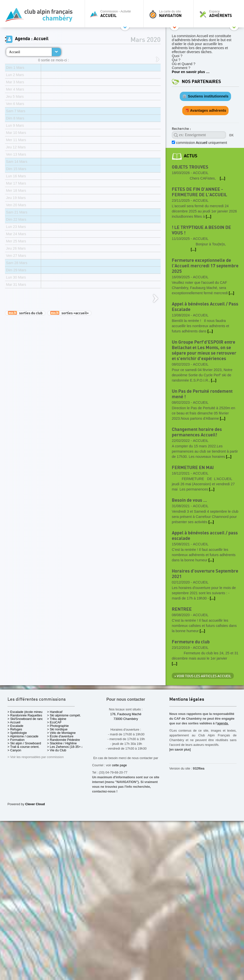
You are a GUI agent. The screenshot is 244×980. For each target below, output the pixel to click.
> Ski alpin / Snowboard (24, 743)
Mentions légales (187, 700)
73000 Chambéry (126, 719)
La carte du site (170, 14)
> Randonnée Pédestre (63, 740)
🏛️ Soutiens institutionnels (205, 96)
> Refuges (15, 729)
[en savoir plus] (180, 749)
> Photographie (58, 726)
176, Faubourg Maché (126, 714)
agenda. (223, 723)
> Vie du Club (57, 750)
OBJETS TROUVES (190, 167)
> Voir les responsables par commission (36, 757)
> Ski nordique (57, 729)
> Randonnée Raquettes (25, 715)
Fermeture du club (191, 642)
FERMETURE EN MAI (193, 468)
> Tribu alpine (57, 719)
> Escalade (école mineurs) (27, 712)
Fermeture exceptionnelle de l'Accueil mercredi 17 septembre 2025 (205, 266)
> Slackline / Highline (62, 743)
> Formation (16, 740)
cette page (120, 765)
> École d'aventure (60, 736)
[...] (223, 178)
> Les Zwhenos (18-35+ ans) (67, 747)
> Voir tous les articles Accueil (203, 676)
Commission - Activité (115, 14)
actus (191, 156)
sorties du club (25, 313)
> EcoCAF (54, 722)
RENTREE (182, 609)
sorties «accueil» (69, 313)
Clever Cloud (35, 804)
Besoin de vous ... (189, 500)
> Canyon (14, 750)
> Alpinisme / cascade (23, 736)
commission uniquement (201, 143)
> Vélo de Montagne (61, 733)
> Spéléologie (17, 733)
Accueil (15, 52)
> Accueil (14, 722)
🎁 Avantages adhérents (206, 110)
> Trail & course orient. (23, 747)
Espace (220, 14)
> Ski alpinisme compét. (64, 715)
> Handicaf (55, 712)
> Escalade (15, 726)
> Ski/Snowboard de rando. (27, 719)
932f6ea (199, 768)
